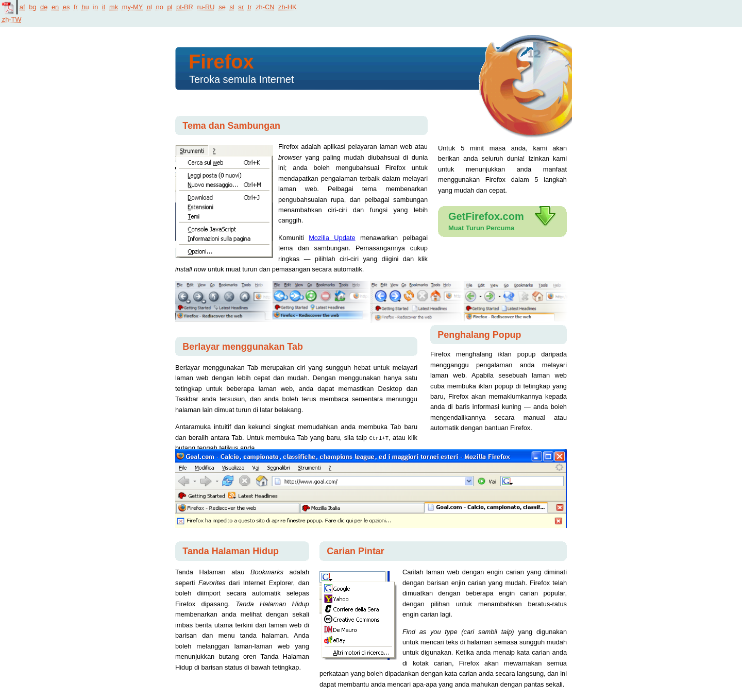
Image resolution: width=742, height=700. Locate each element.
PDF (8, 7)
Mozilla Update (332, 238)
